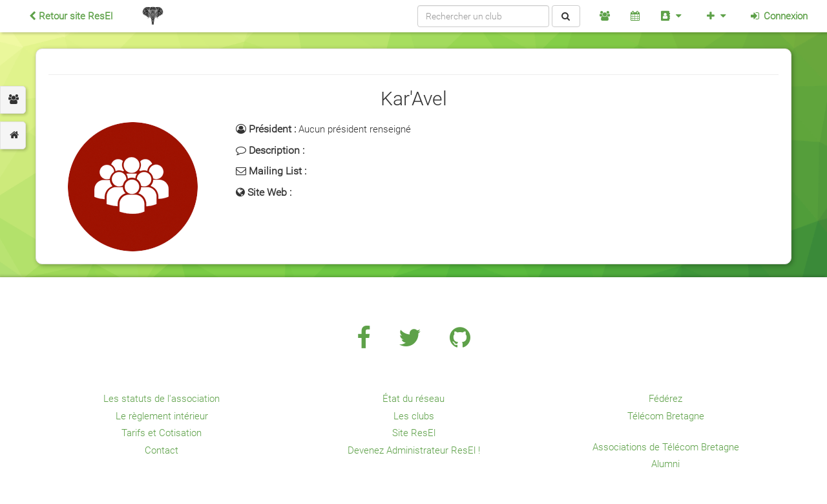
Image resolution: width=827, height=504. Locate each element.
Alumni (665, 464)
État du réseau (413, 399)
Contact (162, 450)
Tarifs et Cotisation (162, 433)
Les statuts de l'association (162, 399)
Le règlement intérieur (162, 416)
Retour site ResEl (71, 16)
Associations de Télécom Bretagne (666, 447)
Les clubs (414, 416)
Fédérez (665, 399)
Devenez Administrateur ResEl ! (414, 450)
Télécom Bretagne (666, 416)
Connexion (778, 16)
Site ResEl (414, 433)
